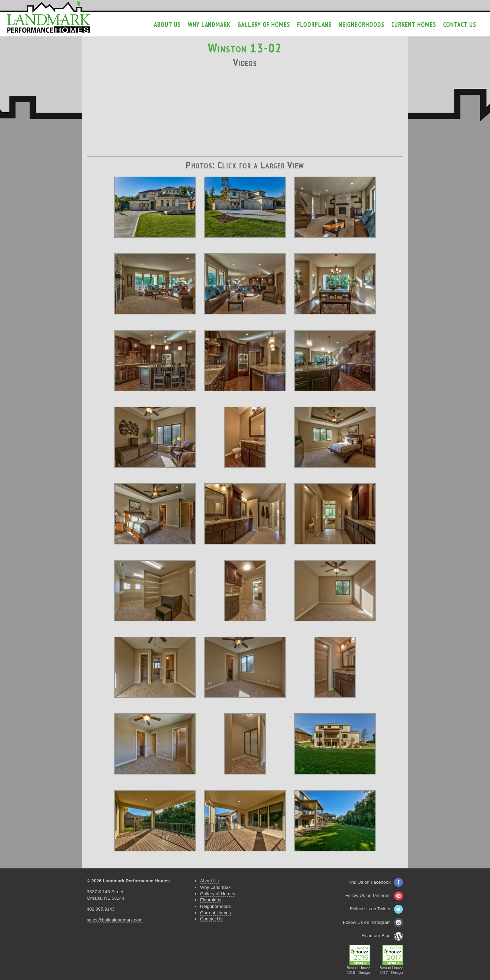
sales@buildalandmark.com (115, 920)
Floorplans (314, 24)
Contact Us (460, 24)
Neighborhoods (361, 24)
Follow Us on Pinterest (374, 895)
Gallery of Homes (264, 24)
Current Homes (414, 24)
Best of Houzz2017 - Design (391, 968)
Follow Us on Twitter (376, 909)
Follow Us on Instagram (373, 922)
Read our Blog (382, 936)
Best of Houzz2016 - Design (358, 968)
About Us (167, 24)
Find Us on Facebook (375, 882)
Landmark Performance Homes (48, 17)
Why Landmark (209, 24)
